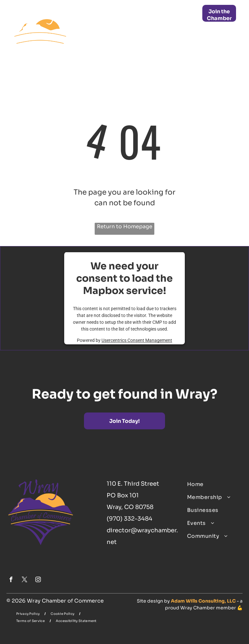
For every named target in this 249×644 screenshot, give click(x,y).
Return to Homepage (125, 226)
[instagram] (38, 580)
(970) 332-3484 (130, 519)
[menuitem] (128, 12)
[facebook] (11, 580)
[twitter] (24, 580)
